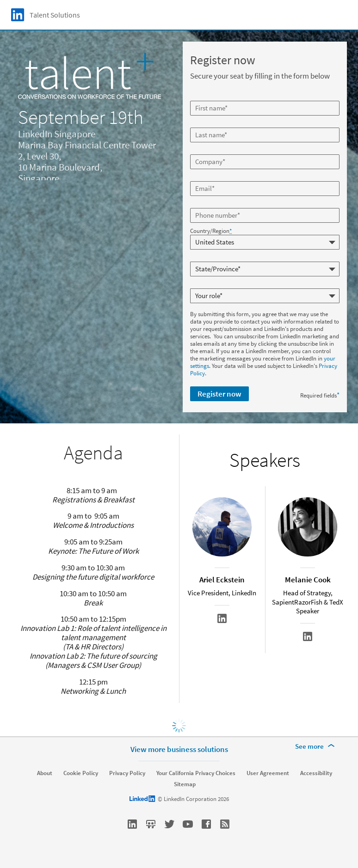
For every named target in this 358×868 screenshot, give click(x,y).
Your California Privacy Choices (196, 773)
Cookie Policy (81, 773)
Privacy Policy (127, 773)
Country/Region (211, 231)
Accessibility (316, 773)
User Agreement (268, 773)
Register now (219, 394)
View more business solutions (179, 749)
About (45, 773)
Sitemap (185, 784)
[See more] (316, 746)
